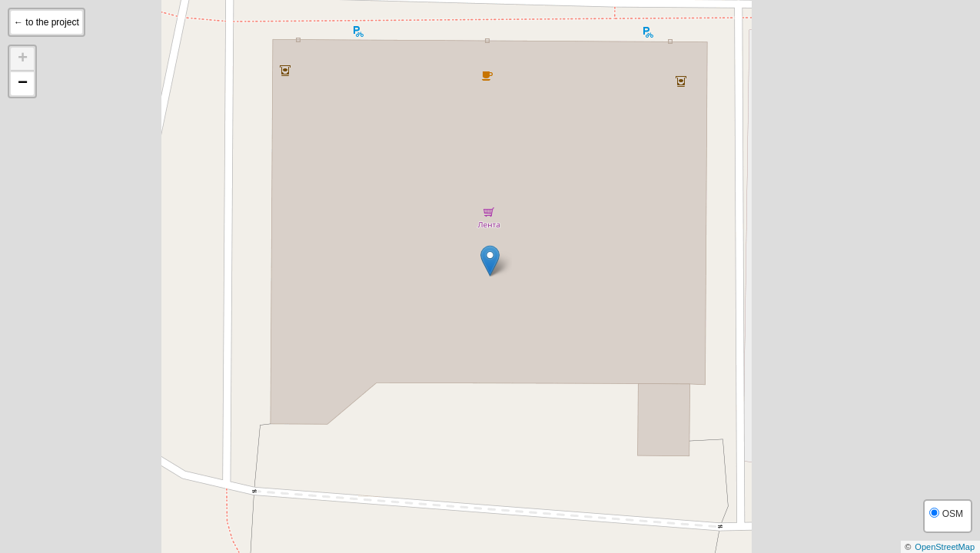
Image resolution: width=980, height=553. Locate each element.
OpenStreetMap (945, 547)
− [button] (23, 84)
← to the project (47, 22)
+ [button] (23, 59)
